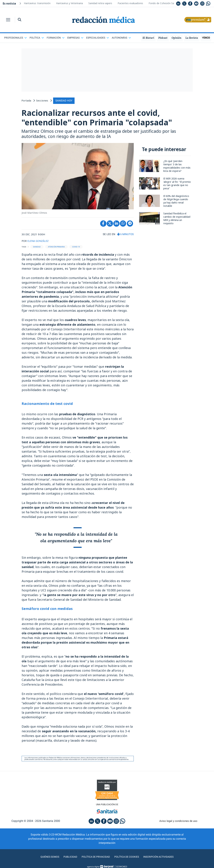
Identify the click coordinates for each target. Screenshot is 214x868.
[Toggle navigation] (8, 20)
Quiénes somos (45, 858)
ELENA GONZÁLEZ (39, 242)
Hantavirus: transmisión (37, 3)
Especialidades (98, 38)
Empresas (75, 38)
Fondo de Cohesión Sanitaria (165, 3)
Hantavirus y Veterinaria (69, 3)
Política (37, 38)
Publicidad (67, 858)
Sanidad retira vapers (100, 3)
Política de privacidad (94, 858)
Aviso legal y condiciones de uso (178, 822)
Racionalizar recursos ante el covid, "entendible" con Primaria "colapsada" (104, 118)
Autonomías (121, 38)
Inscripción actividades (162, 858)
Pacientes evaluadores (130, 3)
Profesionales (15, 38)
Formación (56, 38)
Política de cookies (128, 858)
